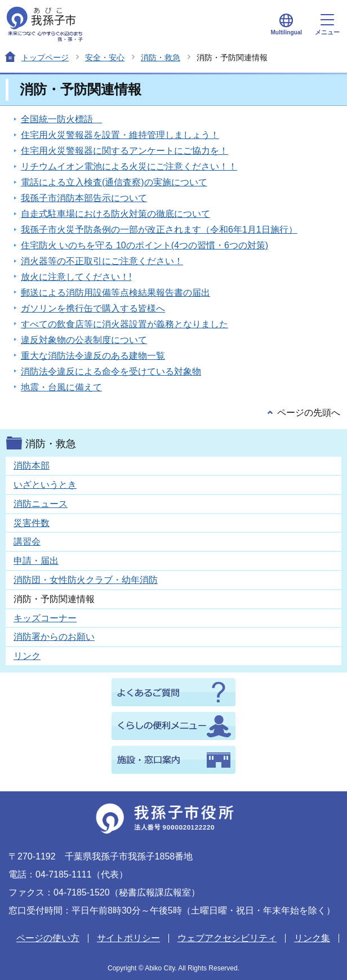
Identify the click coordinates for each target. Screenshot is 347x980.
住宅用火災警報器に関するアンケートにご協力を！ (124, 151)
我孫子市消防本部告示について (84, 198)
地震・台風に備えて (61, 387)
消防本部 (32, 465)
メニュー (327, 25)
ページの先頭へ (309, 413)
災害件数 (32, 523)
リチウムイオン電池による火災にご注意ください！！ (129, 166)
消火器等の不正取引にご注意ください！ (102, 261)
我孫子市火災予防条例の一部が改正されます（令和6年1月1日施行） (159, 230)
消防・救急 (161, 57)
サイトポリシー (128, 938)
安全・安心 (105, 57)
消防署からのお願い (54, 637)
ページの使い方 (48, 938)
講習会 (27, 542)
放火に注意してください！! (76, 277)
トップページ (45, 57)
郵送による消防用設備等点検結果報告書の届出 (115, 293)
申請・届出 (36, 561)
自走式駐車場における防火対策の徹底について (115, 214)
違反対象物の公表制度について (84, 340)
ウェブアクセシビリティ (227, 938)
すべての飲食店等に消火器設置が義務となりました (124, 324)
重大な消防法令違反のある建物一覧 (93, 356)
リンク (27, 656)
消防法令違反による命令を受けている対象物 (111, 371)
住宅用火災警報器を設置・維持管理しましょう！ (120, 135)
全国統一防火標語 (61, 119)
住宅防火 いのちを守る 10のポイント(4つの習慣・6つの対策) (144, 245)
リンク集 (312, 938)
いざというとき (45, 485)
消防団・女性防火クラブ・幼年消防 (86, 580)
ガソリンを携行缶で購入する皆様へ (93, 308)
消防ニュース (41, 504)
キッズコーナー (45, 618)
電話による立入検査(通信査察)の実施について (114, 182)
